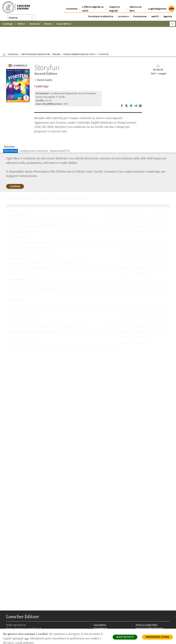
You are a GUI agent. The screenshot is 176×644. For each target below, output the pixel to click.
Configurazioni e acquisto (34, 126)
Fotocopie (141, 616)
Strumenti (72, 6)
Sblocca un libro (136, 6)
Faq (95, 612)
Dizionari (35, 24)
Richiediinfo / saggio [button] (159, 45)
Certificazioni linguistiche (35, 30)
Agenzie (168, 14)
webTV (155, 14)
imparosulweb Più (60, 126)
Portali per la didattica (101, 14)
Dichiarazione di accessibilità (150, 619)
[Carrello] (172, 24)
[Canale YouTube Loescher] (25, 630)
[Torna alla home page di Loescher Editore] (16, 7)
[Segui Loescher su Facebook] (9, 630)
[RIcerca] (32, 18)
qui (27, 638)
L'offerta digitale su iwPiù (93, 6)
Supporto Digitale (115, 6)
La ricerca (123, 14)
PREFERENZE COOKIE (157, 637)
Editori (21, 24)
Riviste (48, 24)
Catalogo (8, 24)
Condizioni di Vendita (146, 612)
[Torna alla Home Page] (4, 30)
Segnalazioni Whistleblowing (150, 605)
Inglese (56, 30)
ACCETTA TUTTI (124, 637)
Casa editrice (100, 601)
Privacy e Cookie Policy (147, 601)
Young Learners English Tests (79, 30)
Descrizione (10, 126)
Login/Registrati (157, 6)
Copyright (140, 609)
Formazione (140, 14)
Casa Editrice (64, 24)
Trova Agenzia (100, 605)
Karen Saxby (45, 55)
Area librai (98, 609)
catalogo (13, 30)
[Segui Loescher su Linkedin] (20, 630)
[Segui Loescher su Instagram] (14, 630)
